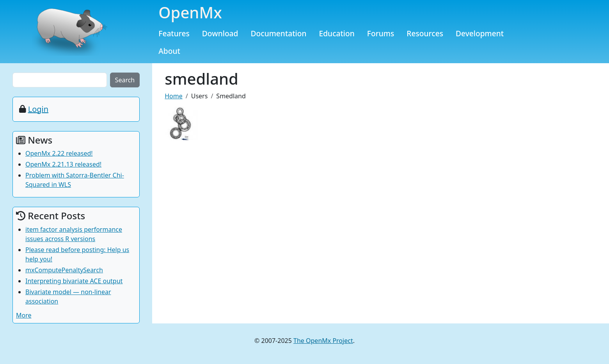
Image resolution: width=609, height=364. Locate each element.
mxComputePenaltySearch (64, 270)
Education (337, 33)
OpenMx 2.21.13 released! (63, 164)
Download (220, 33)
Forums (381, 33)
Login (38, 109)
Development (480, 33)
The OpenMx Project (323, 341)
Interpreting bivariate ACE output (74, 281)
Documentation (278, 33)
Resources (425, 33)
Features (174, 33)
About (169, 51)
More (24, 315)
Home (174, 96)
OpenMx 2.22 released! (59, 153)
